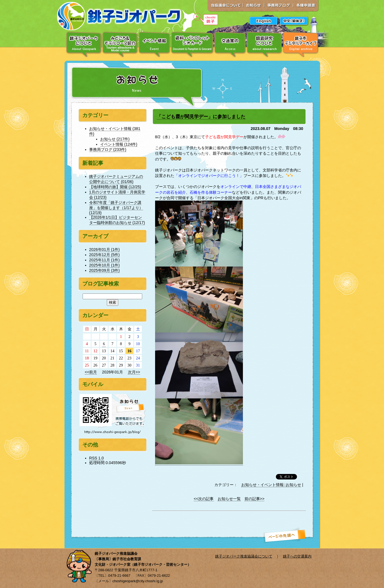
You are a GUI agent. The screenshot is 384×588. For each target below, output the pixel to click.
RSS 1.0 (97, 458)
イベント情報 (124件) (119, 144)
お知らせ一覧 (229, 499)
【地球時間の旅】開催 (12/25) (115, 187)
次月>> (134, 372)
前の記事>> (255, 499)
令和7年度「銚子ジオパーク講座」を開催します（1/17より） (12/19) (116, 208)
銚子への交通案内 (297, 556)
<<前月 (91, 372)
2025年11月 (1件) (105, 260)
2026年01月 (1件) (105, 249)
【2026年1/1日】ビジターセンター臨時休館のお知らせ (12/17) (117, 220)
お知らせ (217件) (115, 139)
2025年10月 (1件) (105, 265)
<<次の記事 (204, 499)
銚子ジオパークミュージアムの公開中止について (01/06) (116, 179)
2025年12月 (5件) (105, 255)
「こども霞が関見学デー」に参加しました (201, 117)
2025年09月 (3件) (105, 270)
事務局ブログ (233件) (108, 149)
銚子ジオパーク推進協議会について (244, 556)
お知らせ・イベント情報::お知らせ (271, 485)
